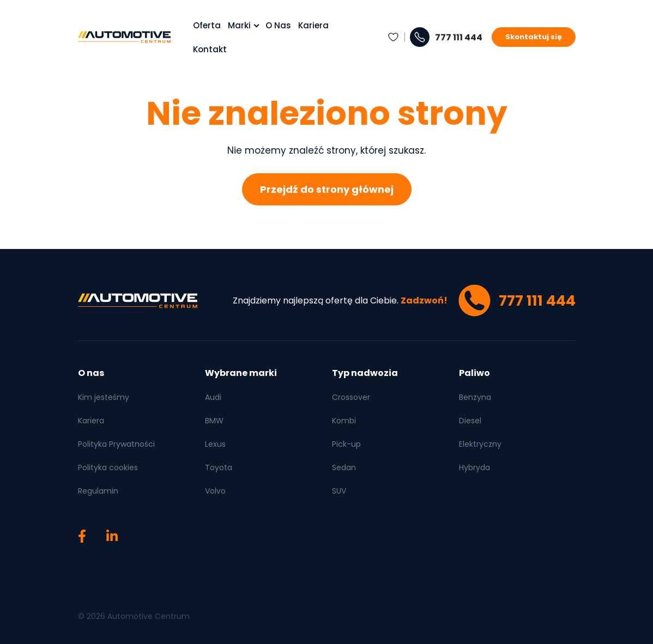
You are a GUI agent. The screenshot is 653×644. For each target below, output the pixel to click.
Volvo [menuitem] (215, 491)
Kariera (313, 25)
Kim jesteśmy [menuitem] (104, 397)
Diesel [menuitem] (470, 421)
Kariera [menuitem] (91, 421)
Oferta (207, 25)
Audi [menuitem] (213, 397)
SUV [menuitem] (339, 491)
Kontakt (210, 49)
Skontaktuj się (534, 37)
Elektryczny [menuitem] (480, 444)
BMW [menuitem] (214, 421)
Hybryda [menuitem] (474, 467)
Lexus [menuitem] (215, 444)
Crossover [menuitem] (351, 397)
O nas (278, 25)
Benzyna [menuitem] (475, 397)
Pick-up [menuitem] (346, 444)
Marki (239, 25)
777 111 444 (459, 38)
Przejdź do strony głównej (327, 189)
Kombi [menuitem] (344, 421)
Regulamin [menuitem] (98, 491)
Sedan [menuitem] (344, 467)
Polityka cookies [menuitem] (108, 467)
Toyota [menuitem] (219, 467)
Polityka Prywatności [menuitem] (116, 444)
